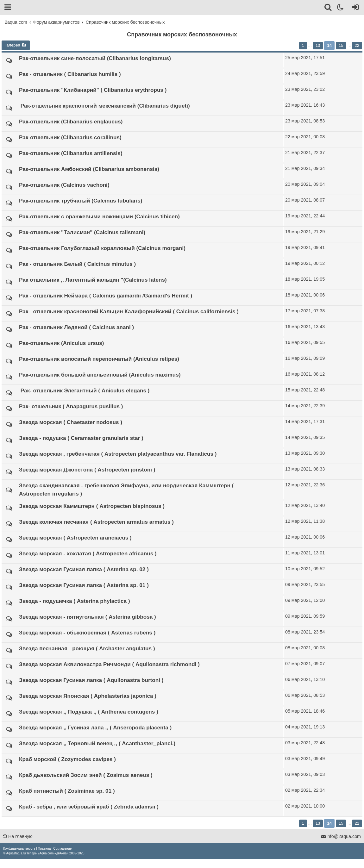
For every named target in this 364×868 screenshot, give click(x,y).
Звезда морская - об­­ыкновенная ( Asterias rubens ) (87, 633)
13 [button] (318, 45)
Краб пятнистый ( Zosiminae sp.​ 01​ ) (67, 791)
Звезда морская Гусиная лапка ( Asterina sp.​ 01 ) (84, 585)
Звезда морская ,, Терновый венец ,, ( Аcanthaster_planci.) (97, 743)
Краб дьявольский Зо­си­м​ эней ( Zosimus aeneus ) (86, 775)
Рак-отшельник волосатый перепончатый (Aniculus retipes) (99, 359)
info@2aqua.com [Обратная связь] (341, 836)
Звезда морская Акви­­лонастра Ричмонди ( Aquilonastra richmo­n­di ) (109, 664)
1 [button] (303, 45)
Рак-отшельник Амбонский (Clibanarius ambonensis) (89, 169)
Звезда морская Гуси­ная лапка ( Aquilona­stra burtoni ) (91, 680)
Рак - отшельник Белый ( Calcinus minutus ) (77, 264)
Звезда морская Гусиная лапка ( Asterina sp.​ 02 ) (84, 569)
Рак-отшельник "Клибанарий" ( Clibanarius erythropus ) (93, 90)
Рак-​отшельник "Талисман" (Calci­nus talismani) (82, 232)
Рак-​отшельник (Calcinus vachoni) (64, 185)
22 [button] (357, 45)
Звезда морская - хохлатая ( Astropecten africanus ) (88, 553)
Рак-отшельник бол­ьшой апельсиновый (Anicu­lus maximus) (100, 375)
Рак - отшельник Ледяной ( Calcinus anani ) (76, 327)
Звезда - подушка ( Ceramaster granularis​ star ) (81, 438)
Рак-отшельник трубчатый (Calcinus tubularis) (81, 201)
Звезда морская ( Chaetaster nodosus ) (71, 422)
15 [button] (341, 45)
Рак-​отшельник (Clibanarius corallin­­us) (70, 137)
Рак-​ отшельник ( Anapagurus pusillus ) (71, 406)
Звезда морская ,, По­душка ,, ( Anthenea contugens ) (89, 712)
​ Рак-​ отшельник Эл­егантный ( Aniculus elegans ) (84, 390)
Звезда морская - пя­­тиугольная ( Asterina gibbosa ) (88, 617)
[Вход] (354, 8)
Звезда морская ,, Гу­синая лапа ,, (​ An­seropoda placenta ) (95, 727)
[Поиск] (328, 8)
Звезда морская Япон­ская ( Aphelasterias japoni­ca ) (88, 696)
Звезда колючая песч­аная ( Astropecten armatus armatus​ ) (96, 522)
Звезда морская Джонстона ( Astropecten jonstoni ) (87, 470)
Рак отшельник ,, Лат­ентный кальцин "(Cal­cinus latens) (93, 280)
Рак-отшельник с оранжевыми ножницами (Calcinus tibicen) (99, 216)
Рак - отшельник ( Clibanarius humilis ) (70, 74)
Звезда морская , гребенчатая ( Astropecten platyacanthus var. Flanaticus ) (118, 454)
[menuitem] (19, 849)
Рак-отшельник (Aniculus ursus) (61, 343)
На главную (18, 836)
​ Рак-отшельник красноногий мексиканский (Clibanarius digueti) (104, 106)
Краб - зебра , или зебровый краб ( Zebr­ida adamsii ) (89, 807)
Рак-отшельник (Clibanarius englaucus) (71, 122)
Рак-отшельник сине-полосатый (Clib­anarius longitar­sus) (95, 58)
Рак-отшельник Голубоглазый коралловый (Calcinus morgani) (102, 248)
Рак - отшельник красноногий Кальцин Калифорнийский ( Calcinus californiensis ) (129, 311)
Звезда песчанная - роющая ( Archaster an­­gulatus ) (87, 648)
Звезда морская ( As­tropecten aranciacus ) (75, 538)
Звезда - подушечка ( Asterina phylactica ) (75, 601)
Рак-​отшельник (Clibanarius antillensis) (71, 153)
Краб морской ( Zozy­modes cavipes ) (67, 759)
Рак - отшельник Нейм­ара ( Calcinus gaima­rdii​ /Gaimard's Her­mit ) (106, 296)
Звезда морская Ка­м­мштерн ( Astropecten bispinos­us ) (92, 506)
